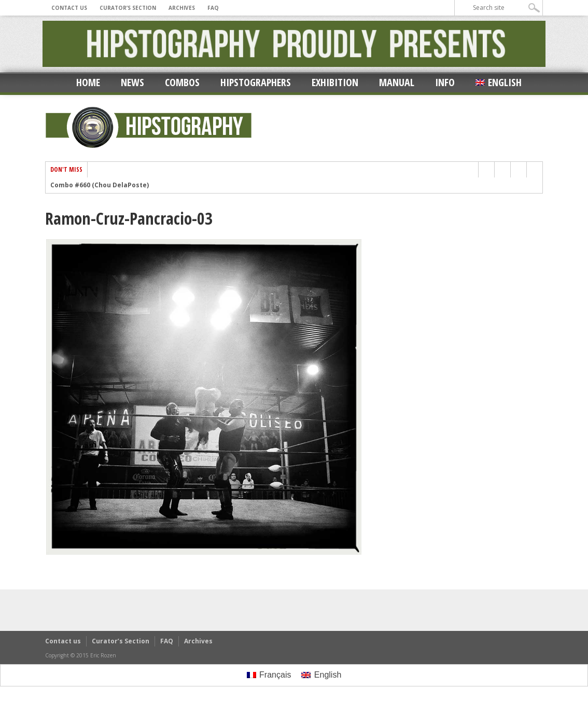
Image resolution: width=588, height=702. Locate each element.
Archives (182, 8)
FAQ (213, 8)
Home (88, 82)
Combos (182, 82)
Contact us (69, 8)
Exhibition (335, 82)
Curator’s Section (128, 8)
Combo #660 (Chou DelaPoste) (100, 185)
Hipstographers (256, 82)
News (132, 82)
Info (445, 82)
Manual (397, 82)
